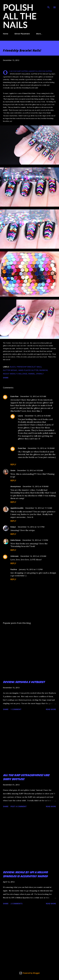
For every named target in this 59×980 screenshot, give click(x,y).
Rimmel (32, 374)
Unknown (15, 556)
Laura (20, 416)
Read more (51, 709)
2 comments (16, 904)
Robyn (13, 527)
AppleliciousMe (17, 508)
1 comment (16, 709)
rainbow (44, 370)
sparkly (40, 374)
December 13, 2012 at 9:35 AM (38, 416)
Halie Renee (15, 540)
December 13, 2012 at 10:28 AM (41, 448)
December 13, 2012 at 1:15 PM (35, 540)
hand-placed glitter (28, 370)
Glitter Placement (22, 34)
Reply (13, 465)
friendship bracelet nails (29, 367)
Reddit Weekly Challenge (15, 374)
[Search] (49, 4)
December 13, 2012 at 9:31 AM (33, 396)
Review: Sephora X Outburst (24, 682)
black (13, 367)
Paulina (14, 569)
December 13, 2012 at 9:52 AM (30, 470)
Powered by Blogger (29, 973)
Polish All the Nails (20, 16)
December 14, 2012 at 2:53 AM (33, 556)
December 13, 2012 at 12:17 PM (31, 527)
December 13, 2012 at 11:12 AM (39, 508)
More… (39, 34)
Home (6, 34)
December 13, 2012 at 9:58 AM (36, 486)
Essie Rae (14, 396)
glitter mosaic (10, 370)
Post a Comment (19, 806)
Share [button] (6, 378)
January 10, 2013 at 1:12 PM (31, 569)
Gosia (13, 470)
